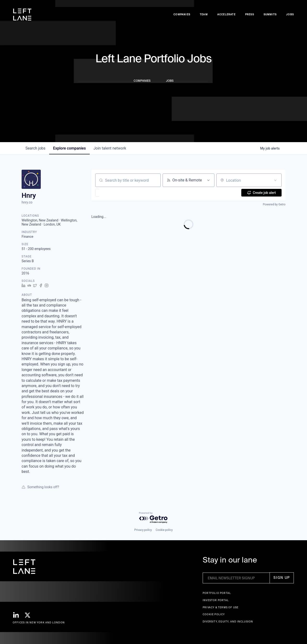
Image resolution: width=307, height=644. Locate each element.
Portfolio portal (217, 593)
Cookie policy (164, 530)
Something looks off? (40, 487)
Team (204, 15)
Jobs (290, 15)
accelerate (226, 15)
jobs (35, 148)
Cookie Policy (214, 614)
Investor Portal (216, 600)
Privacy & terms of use (221, 607)
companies (69, 148)
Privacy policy (143, 530)
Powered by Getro (274, 204)
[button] (111, 193)
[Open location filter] (275, 180)
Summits (270, 15)
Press (250, 15)
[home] (22, 15)
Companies (182, 15)
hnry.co (27, 202)
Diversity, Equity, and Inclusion (228, 622)
